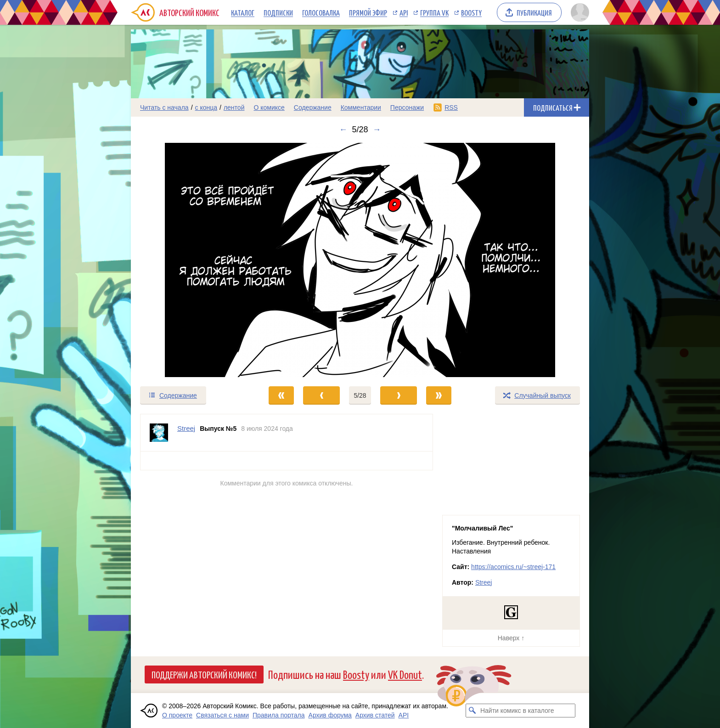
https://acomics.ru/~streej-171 (513, 567)
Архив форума (330, 715)
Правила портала (279, 715)
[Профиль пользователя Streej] (159, 433)
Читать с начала (164, 107)
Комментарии (361, 107)
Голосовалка (321, 12)
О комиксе (269, 107)
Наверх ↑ (511, 638)
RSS (451, 107)
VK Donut (405, 674)
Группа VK (434, 12)
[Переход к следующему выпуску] (360, 260)
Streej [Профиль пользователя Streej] (186, 428)
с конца (206, 107)
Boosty (471, 12)
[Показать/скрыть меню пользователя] (578, 12)
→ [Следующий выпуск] (377, 130)
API (404, 12)
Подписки (278, 12)
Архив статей (375, 715)
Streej (484, 582)
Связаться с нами (222, 715)
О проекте (177, 715)
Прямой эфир (368, 12)
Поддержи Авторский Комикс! (204, 674)
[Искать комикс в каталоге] (472, 711)
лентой (234, 107)
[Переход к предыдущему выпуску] (188, 260)
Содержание (313, 107)
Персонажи (407, 107)
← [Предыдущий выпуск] (343, 130)
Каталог (243, 12)
